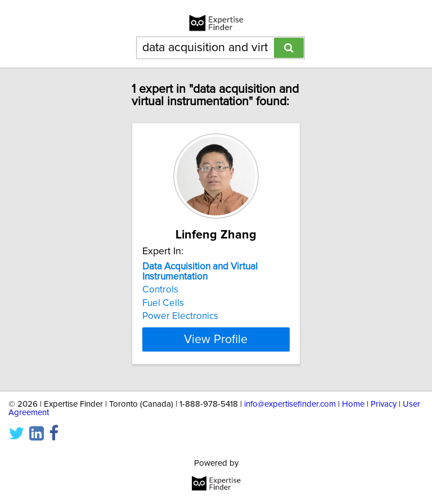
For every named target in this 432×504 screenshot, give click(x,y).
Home (353, 404)
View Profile (216, 339)
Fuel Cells (163, 303)
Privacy (384, 404)
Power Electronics (180, 316)
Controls (160, 290)
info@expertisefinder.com (290, 404)
